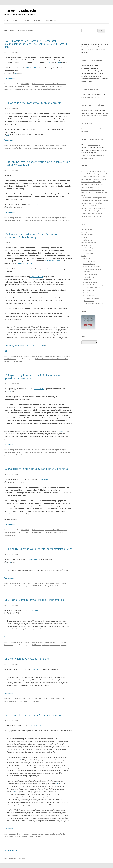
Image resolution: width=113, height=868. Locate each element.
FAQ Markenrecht (87, 235)
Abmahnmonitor (87, 229)
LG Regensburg (52, 452)
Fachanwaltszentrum (54, 220)
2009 (36, 359)
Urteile (84, 256)
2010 (33, 148)
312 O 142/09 (50, 261)
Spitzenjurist (25, 455)
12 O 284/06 (44, 479)
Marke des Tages (89, 248)
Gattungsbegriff (61, 86)
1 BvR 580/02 (36, 725)
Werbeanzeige (9, 535)
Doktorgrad (39, 532)
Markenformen (89, 277)
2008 (33, 220)
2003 (15, 701)
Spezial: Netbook (88, 290)
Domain (52, 86)
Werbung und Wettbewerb (13, 86)
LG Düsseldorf (48, 532)
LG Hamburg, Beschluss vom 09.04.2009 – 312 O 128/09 (25, 345)
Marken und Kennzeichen (91, 266)
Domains (38, 645)
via (6, 351)
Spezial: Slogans (88, 293)
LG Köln (52, 586)
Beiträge (60, 356)
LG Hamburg (18, 361)
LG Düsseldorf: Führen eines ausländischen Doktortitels (36, 469)
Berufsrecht (45, 86)
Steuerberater (29, 89)
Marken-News (86, 245)
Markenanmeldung (88, 110)
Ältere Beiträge (11, 850)
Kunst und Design (89, 264)
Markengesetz (88, 240)
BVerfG (31, 837)
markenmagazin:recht (20, 11)
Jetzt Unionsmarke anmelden (91, 97)
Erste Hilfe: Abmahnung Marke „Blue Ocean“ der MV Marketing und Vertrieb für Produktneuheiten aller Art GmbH (94, 174)
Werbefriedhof (88, 253)
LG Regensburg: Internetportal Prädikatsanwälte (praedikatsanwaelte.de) (32, 377)
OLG (30, 701)
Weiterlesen (10, 78)
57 (50, 63)
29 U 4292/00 (38, 669)
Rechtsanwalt (58, 532)
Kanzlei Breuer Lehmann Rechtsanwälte (95, 47)
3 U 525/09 (62, 431)
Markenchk (85, 132)
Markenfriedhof (88, 251)
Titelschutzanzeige (94, 145)
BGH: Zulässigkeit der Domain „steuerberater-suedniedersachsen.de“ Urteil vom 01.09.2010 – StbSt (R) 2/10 (37, 44)
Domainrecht (62, 84)
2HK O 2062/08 (39, 389)
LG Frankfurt (59, 148)
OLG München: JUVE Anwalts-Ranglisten (27, 659)
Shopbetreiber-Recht (90, 282)
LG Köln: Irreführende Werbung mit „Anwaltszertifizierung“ (38, 549)
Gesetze (84, 237)
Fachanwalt (54, 359)
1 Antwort (8, 242)
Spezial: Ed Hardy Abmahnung (93, 285)
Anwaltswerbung (51, 84)
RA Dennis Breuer (38, 84)
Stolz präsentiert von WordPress (15, 859)
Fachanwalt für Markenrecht (45, 148)
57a (59, 63)
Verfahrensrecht (88, 296)
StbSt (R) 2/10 (31, 68)
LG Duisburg (66, 220)
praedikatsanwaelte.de (12, 455)
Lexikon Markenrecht (89, 243)
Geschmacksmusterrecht (91, 261)
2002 (15, 837)
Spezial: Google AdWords (91, 288)
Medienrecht (87, 280)
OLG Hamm (46, 645)
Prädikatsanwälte (64, 452)
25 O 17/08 (35, 204)
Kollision (87, 272)
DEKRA (38, 586)
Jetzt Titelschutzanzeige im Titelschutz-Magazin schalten (93, 155)
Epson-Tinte (44, 586)
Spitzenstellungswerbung (59, 645)
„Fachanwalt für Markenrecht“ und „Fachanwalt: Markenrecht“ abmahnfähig (32, 236)
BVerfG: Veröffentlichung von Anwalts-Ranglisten (33, 715)
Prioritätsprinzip (18, 89)
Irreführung (8, 89)
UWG (56, 586)
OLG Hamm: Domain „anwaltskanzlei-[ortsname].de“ (35, 600)
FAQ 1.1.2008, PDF (36, 277)
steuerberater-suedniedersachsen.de (47, 89)
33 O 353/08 (33, 559)
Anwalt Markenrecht (33, 21)
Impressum (17, 21)
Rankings (36, 701)
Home (6, 21)
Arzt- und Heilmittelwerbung (93, 303)
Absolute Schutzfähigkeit (92, 269)
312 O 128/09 (23, 263)
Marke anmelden (51, 21)
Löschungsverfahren (91, 274)
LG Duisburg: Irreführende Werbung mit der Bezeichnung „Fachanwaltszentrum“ (37, 163)
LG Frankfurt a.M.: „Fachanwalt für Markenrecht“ (33, 103)
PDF (58, 261)
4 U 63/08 (35, 610)
